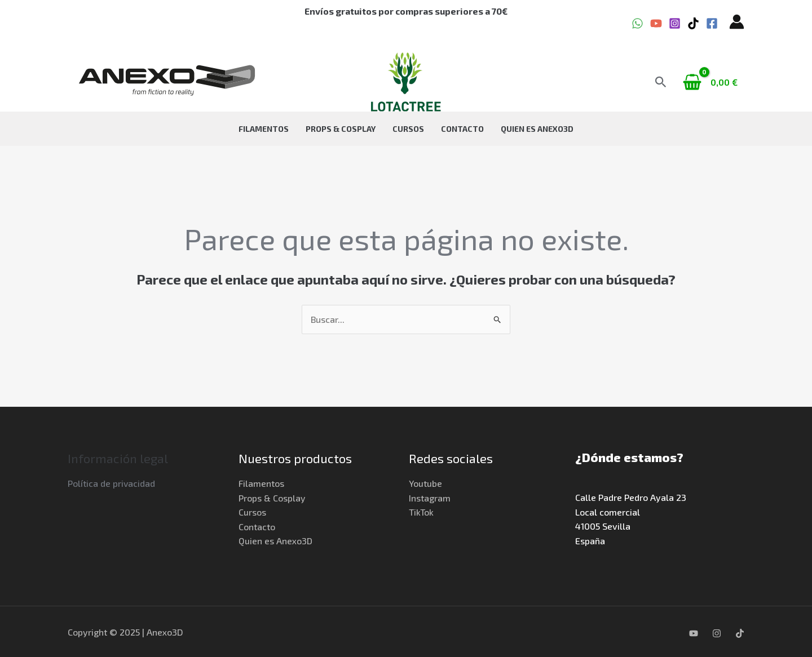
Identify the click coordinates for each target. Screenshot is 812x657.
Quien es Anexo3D (526, 129)
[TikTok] (693, 23)
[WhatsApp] (637, 23)
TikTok (422, 512)
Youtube (425, 483)
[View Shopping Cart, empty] (711, 82)
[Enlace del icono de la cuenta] (737, 22)
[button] (661, 82)
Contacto (457, 129)
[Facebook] (712, 23)
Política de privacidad (112, 483)
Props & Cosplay (346, 129)
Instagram (430, 498)
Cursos (408, 129)
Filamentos (275, 129)
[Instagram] (675, 23)
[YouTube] (656, 23)
